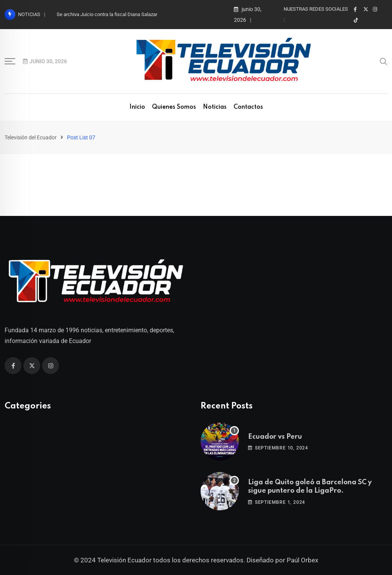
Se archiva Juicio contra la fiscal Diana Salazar (107, 14)
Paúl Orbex (302, 560)
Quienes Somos (174, 107)
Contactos (248, 107)
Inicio (137, 107)
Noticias (215, 107)
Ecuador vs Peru (275, 437)
